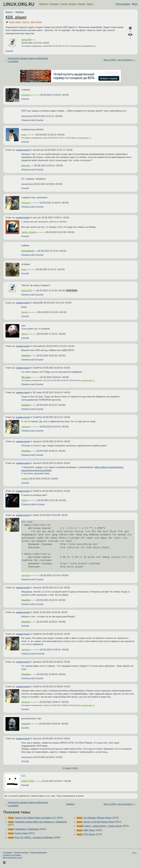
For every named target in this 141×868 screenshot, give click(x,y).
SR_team (26, 377)
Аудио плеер (21, 833)
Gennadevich (28, 251)
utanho (25, 312)
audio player (15, 22)
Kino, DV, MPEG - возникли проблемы (34, 837)
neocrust (26, 724)
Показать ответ (28, 120)
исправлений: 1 (84, 138)
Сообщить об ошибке (12, 855)
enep (24, 135)
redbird (25, 479)
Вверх (135, 853)
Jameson (26, 203)
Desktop (20, 12)
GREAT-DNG (28, 781)
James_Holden (29, 232)
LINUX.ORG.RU (19, 4)
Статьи (64, 4)
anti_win (25, 166)
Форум (72, 4)
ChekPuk (26, 356)
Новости (44, 4)
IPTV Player (89, 834)
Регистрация (123, 4)
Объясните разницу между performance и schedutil (28, 60)
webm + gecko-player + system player (103, 826)
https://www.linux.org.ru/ (12, 858)
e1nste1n (26, 95)
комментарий (23, 150)
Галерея (54, 4)
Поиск (90, 4)
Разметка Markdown (38, 852)
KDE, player (16, 17)
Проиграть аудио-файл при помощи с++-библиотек (41, 822)
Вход (135, 4)
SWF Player (89, 830)
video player (36, 22)
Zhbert (25, 500)
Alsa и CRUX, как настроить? (118, 60)
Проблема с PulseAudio (27, 829)
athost (24, 334)
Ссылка (9, 51)
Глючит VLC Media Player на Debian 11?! (35, 818)
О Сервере (7, 852)
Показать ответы (29, 504)
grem (24, 269)
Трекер (81, 4)
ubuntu (26, 22)
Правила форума (21, 852)
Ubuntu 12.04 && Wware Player (99, 822)
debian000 (27, 40)
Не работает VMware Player (97, 818)
